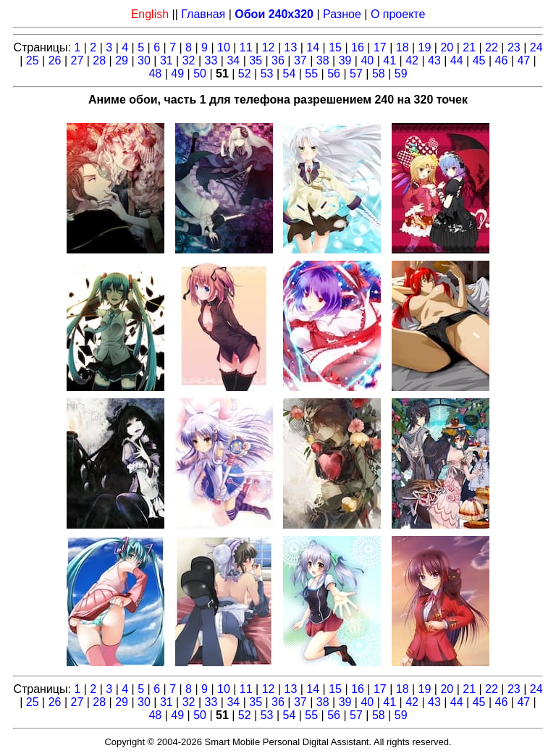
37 (300, 60)
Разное (342, 14)
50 (200, 73)
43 (434, 60)
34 (233, 60)
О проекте (398, 14)
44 (457, 60)
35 (256, 60)
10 (224, 47)
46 (502, 60)
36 (278, 60)
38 (323, 60)
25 (33, 60)
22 (492, 47)
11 (246, 47)
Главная (203, 14)
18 (403, 47)
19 (425, 47)
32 (189, 60)
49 (177, 73)
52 (245, 73)
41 (389, 60)
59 (401, 73)
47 (523, 60)
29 (122, 60)
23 (514, 47)
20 (447, 47)
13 (291, 47)
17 (380, 47)
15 (335, 47)
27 (77, 60)
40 (367, 60)
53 (267, 73)
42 (412, 60)
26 (55, 60)
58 (379, 73)
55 (311, 73)
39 (345, 60)
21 (469, 47)
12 (269, 47)
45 (479, 60)
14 (313, 47)
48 (155, 73)
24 (536, 47)
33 (211, 60)
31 (167, 60)
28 (99, 60)
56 (334, 73)
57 (356, 73)
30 (144, 60)
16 (358, 47)
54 (290, 73)
